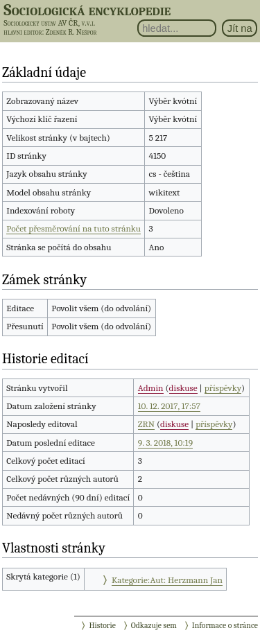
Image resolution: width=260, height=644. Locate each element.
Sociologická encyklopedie (87, 10)
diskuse (183, 388)
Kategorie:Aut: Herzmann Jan (167, 580)
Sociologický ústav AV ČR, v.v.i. (49, 23)
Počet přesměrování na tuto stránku (73, 228)
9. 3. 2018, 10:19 (165, 443)
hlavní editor (23, 32)
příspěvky (223, 388)
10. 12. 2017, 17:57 (169, 406)
